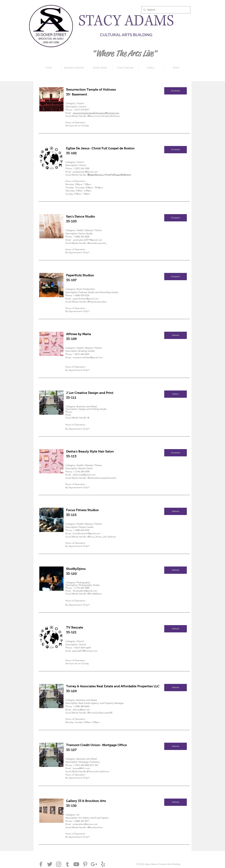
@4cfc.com (85, 768)
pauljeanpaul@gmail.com (85, 172)
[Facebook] (176, 91)
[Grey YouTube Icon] (76, 864)
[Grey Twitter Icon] (50, 864)
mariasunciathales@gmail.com (88, 357)
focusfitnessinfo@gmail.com (87, 533)
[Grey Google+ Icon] (94, 864)
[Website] (176, 335)
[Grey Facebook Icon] (41, 864)
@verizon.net (91, 824)
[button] (176, 394)
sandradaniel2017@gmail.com (88, 240)
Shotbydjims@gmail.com (85, 591)
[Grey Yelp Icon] (103, 864)
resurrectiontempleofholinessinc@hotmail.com (96, 113)
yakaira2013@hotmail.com (85, 651)
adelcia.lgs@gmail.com (84, 475)
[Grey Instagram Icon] (59, 864)
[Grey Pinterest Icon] (85, 864)
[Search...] (165, 10)
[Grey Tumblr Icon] (67, 864)
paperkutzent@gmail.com (86, 299)
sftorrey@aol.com (81, 710)
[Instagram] (176, 218)
